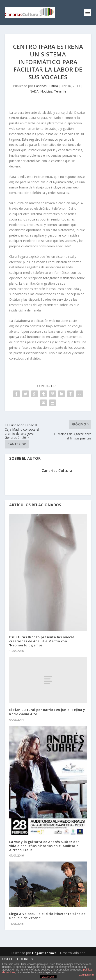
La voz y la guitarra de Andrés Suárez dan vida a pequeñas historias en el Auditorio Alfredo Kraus (45, 846)
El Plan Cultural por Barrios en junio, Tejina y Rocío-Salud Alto (47, 712)
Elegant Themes (44, 953)
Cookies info (86, 975)
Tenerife (60, 91)
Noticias (46, 91)
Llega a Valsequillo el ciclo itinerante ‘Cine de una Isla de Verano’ (47, 916)
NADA (34, 91)
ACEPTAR (48, 977)
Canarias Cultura (46, 86)
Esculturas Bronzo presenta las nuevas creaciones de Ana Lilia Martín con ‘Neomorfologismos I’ (42, 641)
